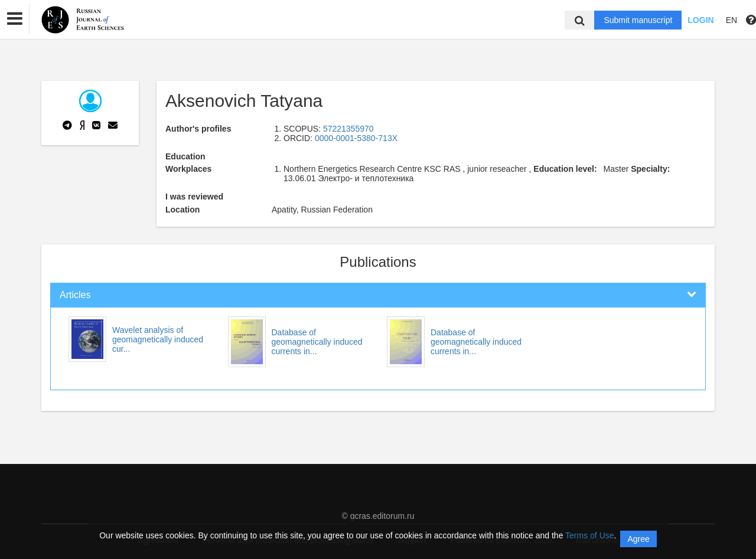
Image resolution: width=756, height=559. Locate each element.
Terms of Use (589, 535)
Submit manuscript (638, 20)
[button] (15, 19)
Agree (638, 539)
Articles (75, 295)
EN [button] (731, 20)
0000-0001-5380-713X (356, 138)
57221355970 (348, 129)
